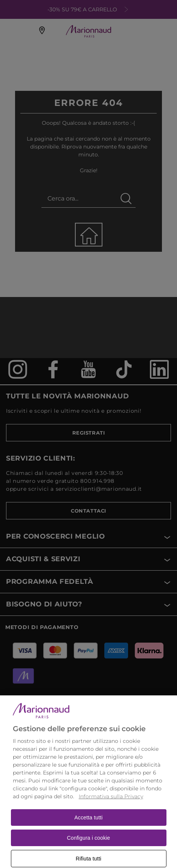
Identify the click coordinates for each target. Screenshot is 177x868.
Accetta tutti (89, 824)
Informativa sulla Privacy (111, 802)
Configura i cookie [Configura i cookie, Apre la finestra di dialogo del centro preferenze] (89, 844)
